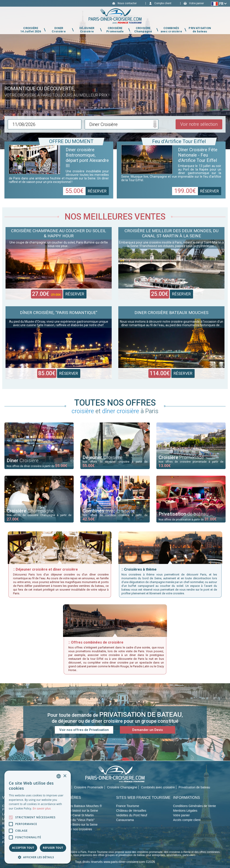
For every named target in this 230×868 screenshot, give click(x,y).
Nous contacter (127, 3)
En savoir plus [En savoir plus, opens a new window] (42, 808)
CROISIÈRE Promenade (115, 30)
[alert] (38, 817)
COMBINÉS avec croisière (171, 30)
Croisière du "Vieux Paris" (77, 820)
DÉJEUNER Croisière (87, 30)
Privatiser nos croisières (76, 829)
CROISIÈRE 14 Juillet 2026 (31, 30)
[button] (38, 857)
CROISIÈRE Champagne (143, 30)
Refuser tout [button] (53, 848)
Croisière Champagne (122, 787)
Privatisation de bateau (194, 787)
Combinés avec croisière (158, 787)
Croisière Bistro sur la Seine (79, 825)
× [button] (65, 776)
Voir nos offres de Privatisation (84, 730)
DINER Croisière (59, 30)
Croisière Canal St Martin (77, 815)
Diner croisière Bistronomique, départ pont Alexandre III (87, 158)
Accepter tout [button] (23, 848)
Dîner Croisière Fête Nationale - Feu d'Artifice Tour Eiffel (198, 155)
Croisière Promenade (89, 787)
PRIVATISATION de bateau (200, 30)
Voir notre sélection (199, 124)
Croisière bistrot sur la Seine (79, 811)
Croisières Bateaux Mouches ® (81, 806)
